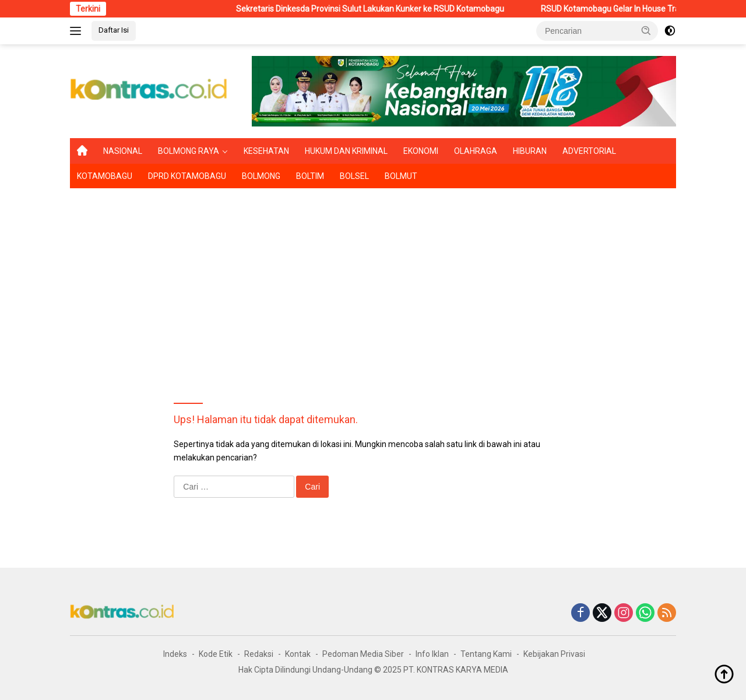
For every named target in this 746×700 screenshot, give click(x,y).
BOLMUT (401, 176)
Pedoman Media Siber (363, 654)
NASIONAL (123, 151)
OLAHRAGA (476, 151)
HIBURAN (530, 151)
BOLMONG (261, 176)
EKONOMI (421, 151)
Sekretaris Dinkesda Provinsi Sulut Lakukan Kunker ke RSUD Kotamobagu (382, 9)
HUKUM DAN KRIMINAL (346, 151)
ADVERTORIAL (589, 151)
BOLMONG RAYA (189, 151)
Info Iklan (432, 654)
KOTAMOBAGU (105, 176)
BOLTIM (310, 176)
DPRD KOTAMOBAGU (187, 176)
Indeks (175, 654)
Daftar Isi (114, 30)
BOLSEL (354, 176)
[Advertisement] (373, 282)
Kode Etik (216, 654)
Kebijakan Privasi (554, 654)
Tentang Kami (486, 654)
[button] (646, 30)
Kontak (298, 654)
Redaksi (259, 654)
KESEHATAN (266, 151)
